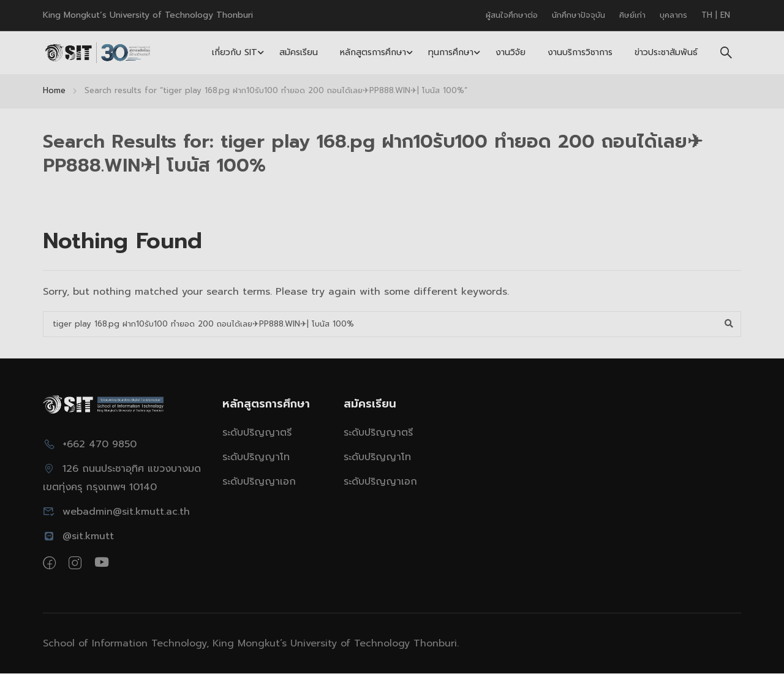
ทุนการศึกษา (451, 52)
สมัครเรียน (299, 52)
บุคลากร (673, 15)
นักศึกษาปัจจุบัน (579, 15)
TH (708, 15)
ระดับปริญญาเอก (259, 482)
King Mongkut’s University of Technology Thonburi (148, 15)
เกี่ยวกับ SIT (235, 52)
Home (54, 90)
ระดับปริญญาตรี (257, 433)
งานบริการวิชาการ (580, 52)
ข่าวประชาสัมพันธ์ (666, 52)
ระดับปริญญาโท (256, 458)
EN (725, 15)
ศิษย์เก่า (632, 15)
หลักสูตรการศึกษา (373, 52)
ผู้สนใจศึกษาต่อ (512, 15)
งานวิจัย (511, 52)
